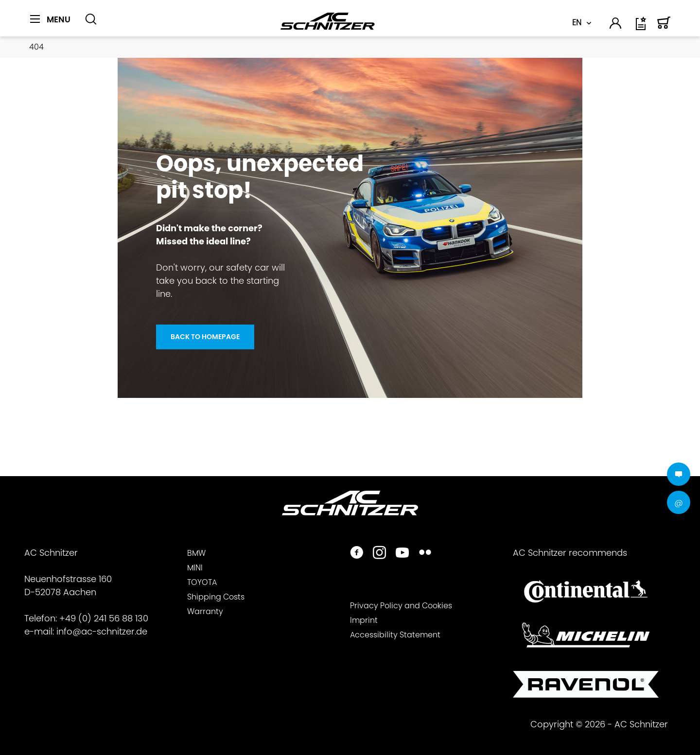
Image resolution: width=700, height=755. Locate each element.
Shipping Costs (216, 597)
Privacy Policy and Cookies (401, 606)
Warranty (205, 611)
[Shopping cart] (664, 27)
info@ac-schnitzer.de (102, 631)
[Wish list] (642, 27)
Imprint (364, 620)
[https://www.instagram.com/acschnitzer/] (379, 554)
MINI (195, 568)
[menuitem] (54, 25)
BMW (196, 553)
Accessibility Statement (395, 635)
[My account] (616, 25)
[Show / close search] (91, 19)
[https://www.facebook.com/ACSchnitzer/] (357, 554)
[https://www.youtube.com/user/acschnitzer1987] (402, 554)
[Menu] (50, 19)
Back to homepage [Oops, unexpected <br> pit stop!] (205, 337)
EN (577, 23)
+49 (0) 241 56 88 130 (104, 618)
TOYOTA (202, 582)
